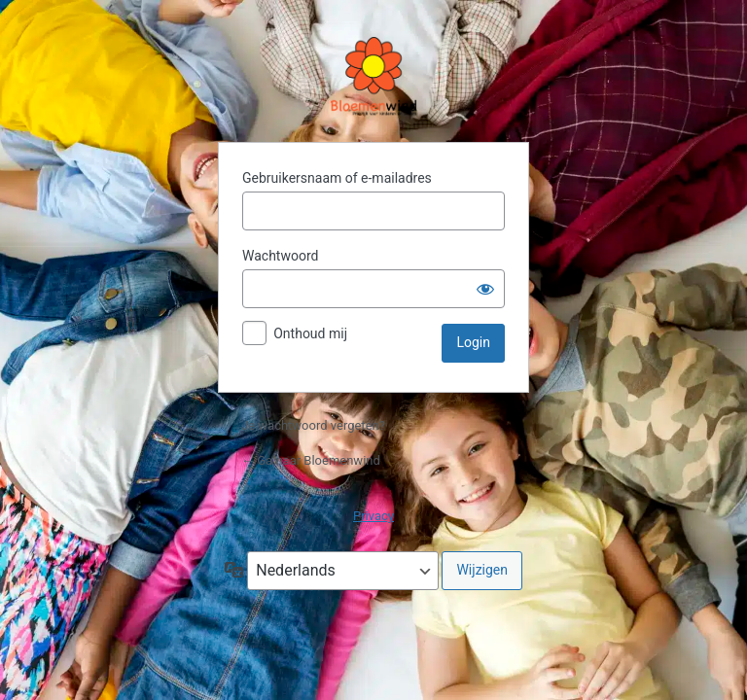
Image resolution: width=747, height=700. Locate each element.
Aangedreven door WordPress (373, 78)
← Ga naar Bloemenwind (311, 460)
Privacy (373, 516)
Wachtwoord (280, 256)
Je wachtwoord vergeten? (313, 425)
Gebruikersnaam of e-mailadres (337, 178)
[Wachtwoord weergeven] (485, 289)
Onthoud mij (310, 333)
